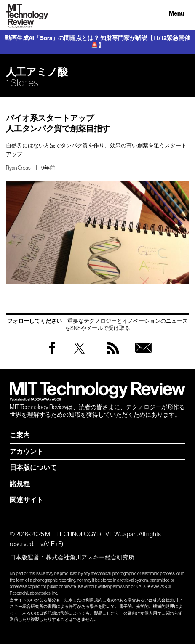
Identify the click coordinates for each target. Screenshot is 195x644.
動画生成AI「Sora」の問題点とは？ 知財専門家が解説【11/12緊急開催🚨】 (98, 42)
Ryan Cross (18, 168)
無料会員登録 (143, 356)
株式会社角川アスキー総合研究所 (90, 557)
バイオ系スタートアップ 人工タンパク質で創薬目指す (58, 123)
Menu (176, 14)
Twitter (79, 356)
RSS (113, 356)
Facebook (52, 354)
